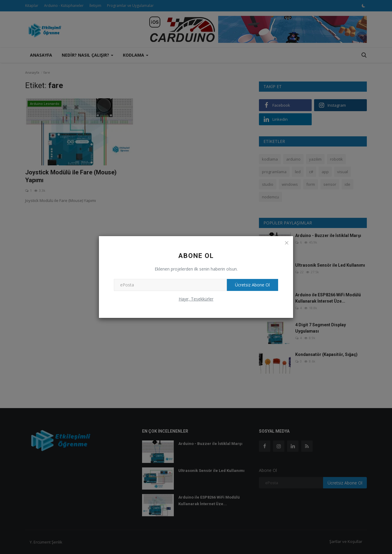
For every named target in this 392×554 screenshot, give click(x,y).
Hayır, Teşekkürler (196, 299)
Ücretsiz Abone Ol (252, 285)
